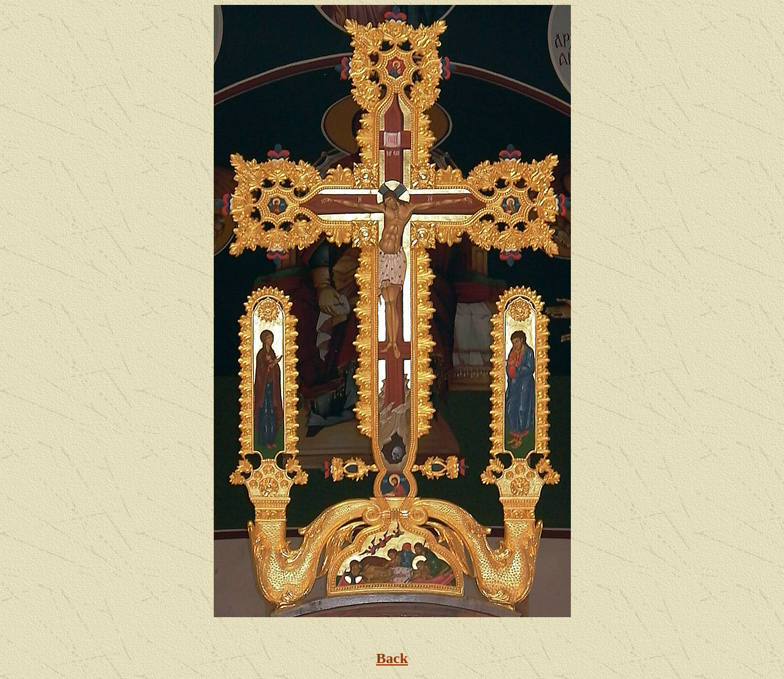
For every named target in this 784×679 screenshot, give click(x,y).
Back (392, 658)
